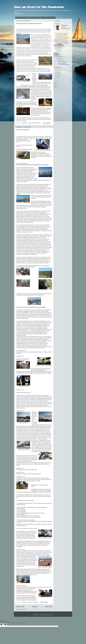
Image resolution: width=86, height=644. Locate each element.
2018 (58, 71)
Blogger (51, 615)
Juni (59, 53)
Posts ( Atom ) (24, 609)
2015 (58, 50)
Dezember (60, 60)
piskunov (42, 615)
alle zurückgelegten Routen (29, 18)
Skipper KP (65, 25)
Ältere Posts (49, 607)
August (59, 55)
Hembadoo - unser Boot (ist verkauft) (46, 18)
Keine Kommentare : (37, 123)
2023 (58, 78)
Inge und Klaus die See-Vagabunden (39, 7)
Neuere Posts (20, 607)
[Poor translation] (5, 624)
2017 (58, 69)
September (60, 57)
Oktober (59, 58)
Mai (59, 51)
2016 (58, 67)
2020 (58, 74)
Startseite (19, 18)
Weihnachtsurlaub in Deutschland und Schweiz (29, 24)
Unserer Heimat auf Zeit (23, 130)
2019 (58, 72)
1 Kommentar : (35, 602)
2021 (58, 76)
